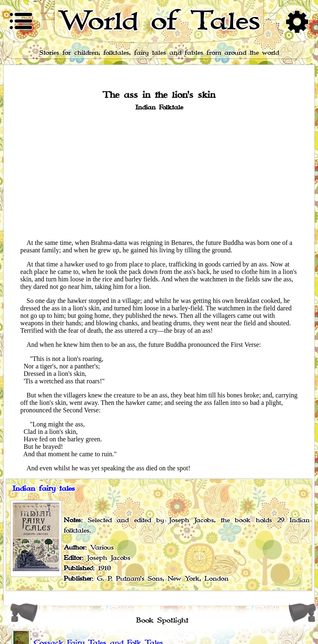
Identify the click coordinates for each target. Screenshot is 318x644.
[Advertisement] (159, 174)
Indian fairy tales (44, 489)
